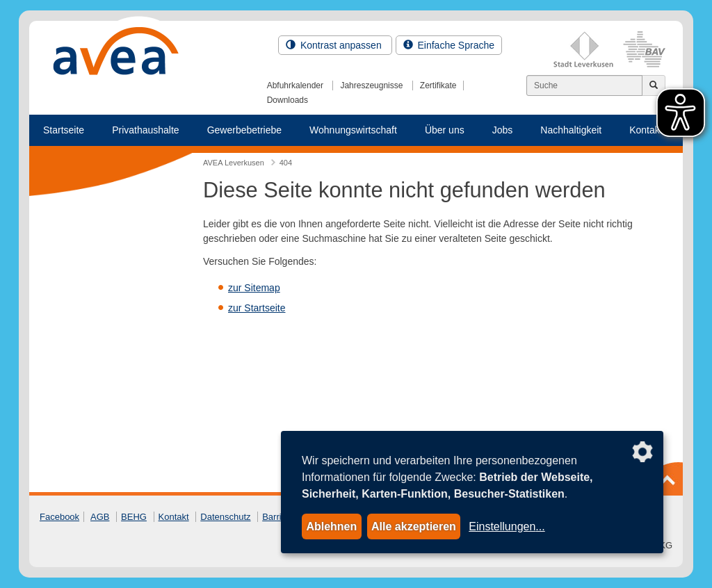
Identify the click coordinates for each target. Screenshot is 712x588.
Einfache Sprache (449, 45)
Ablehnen (331, 526)
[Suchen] (584, 85)
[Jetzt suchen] (654, 85)
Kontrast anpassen (335, 45)
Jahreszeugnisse (371, 85)
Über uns (445, 130)
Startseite (64, 130)
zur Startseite (257, 308)
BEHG (134, 517)
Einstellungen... (507, 526)
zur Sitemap (254, 288)
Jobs (503, 130)
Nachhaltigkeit (571, 130)
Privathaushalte (146, 130)
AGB (100, 517)
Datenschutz (225, 517)
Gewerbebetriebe (244, 130)
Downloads (288, 100)
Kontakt (174, 517)
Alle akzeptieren (414, 526)
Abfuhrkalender (295, 85)
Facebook (59, 517)
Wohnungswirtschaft (353, 130)
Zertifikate (438, 85)
